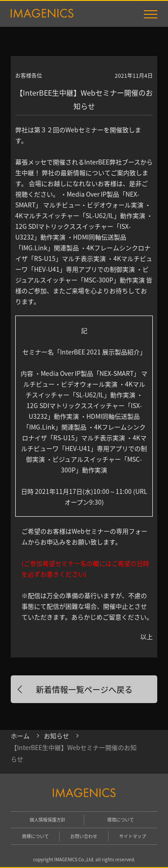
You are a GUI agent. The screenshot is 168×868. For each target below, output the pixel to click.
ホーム (20, 736)
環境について (121, 820)
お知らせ (56, 736)
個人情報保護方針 (47, 820)
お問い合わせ (84, 836)
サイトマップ (133, 836)
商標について (35, 836)
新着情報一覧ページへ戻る (84, 689)
